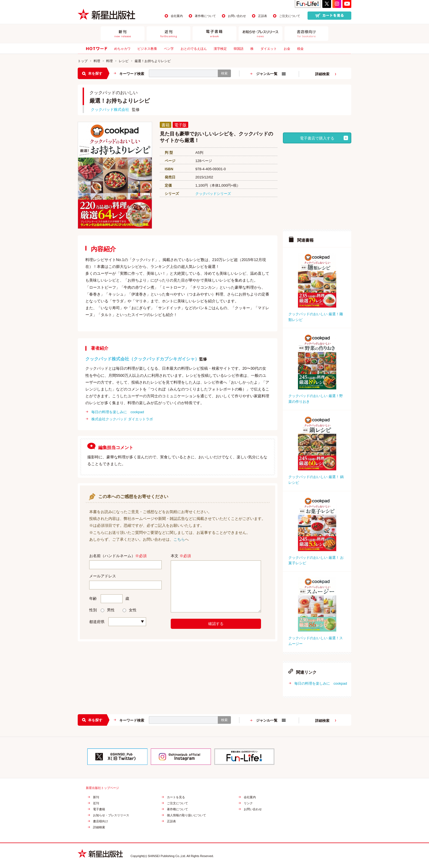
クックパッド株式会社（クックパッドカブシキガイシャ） (142, 359)
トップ (83, 61)
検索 (224, 73)
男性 (108, 610)
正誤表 (263, 16)
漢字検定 (220, 49)
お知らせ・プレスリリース (111, 815)
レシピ (124, 61)
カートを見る (176, 797)
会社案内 (177, 16)
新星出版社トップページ (102, 788)
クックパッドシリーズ (213, 194)
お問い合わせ (237, 16)
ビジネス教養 (147, 49)
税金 (300, 49)
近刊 (96, 803)
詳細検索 (322, 74)
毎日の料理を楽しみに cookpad (118, 412)
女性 (130, 610)
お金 (287, 49)
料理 (97, 61)
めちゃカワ (122, 49)
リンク (248, 803)
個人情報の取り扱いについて (186, 815)
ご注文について (290, 16)
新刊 (96, 797)
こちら (179, 539)
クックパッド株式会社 (110, 109)
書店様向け (101, 821)
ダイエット (269, 49)
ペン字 (169, 49)
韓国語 (239, 49)
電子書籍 (99, 809)
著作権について (205, 16)
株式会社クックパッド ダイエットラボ (122, 419)
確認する (216, 624)
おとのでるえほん (194, 49)
